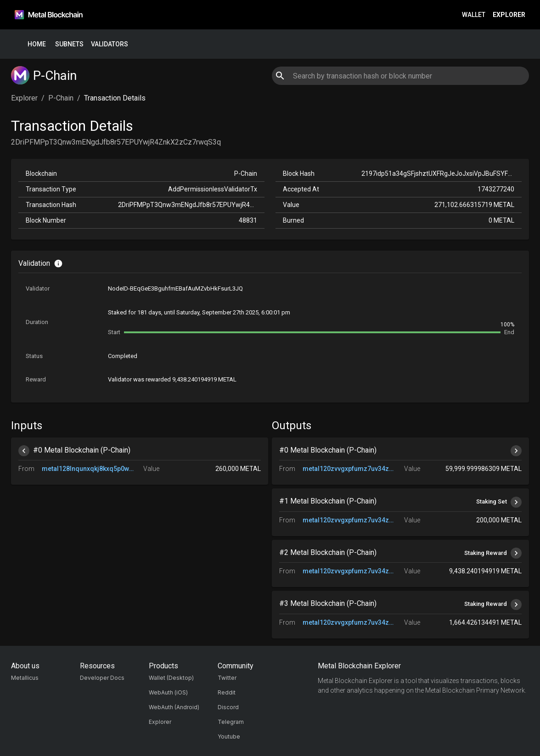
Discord (228, 707)
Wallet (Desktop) (171, 678)
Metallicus (25, 678)
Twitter (227, 678)
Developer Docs (102, 678)
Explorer (509, 15)
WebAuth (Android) (174, 707)
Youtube (229, 736)
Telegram (231, 722)
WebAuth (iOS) (168, 692)
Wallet (474, 15)
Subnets (69, 44)
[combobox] (400, 76)
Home (37, 44)
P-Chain (61, 98)
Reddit (227, 692)
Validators (110, 44)
